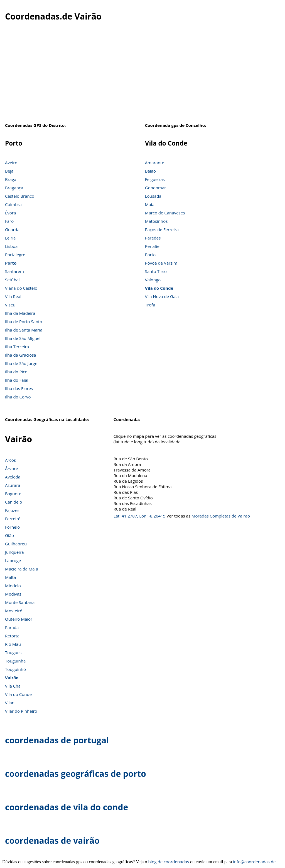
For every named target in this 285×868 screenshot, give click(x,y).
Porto (11, 263)
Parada (12, 627)
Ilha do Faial (17, 380)
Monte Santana (20, 602)
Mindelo (13, 586)
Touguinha (15, 661)
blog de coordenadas (169, 862)
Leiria (10, 238)
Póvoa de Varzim (161, 263)
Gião (9, 535)
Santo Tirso (156, 271)
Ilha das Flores (19, 388)
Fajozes (12, 510)
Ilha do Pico (16, 372)
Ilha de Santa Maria (24, 330)
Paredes (153, 238)
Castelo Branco (20, 196)
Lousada (153, 196)
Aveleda (13, 477)
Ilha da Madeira (20, 313)
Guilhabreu (16, 544)
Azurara (13, 485)
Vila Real (13, 296)
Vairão (12, 678)
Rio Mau (13, 644)
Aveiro (11, 163)
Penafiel (153, 246)
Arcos (10, 460)
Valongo (153, 280)
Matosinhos (156, 221)
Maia (150, 204)
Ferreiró (13, 519)
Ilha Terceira (17, 347)
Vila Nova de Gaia (162, 296)
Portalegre (15, 255)
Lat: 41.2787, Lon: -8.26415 (140, 516)
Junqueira (14, 552)
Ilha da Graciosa (21, 355)
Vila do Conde (159, 288)
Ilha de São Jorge (21, 363)
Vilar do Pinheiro (21, 711)
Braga (11, 179)
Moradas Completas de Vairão (221, 516)
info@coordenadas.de (254, 862)
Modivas (13, 594)
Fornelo (12, 527)
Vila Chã (13, 686)
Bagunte (13, 494)
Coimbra (13, 204)
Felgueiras (155, 179)
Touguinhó (15, 669)
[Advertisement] (142, 75)
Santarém (14, 271)
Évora (10, 213)
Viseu (10, 305)
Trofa (150, 305)
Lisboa (11, 246)
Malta (10, 577)
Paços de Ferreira (162, 229)
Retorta (12, 636)
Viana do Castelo (21, 288)
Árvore (12, 468)
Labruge (13, 560)
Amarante (155, 163)
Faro (9, 221)
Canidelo (13, 502)
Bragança (14, 188)
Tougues (13, 652)
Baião (150, 171)
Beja (9, 171)
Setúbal (12, 280)
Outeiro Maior (19, 619)
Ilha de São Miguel (23, 338)
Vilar (9, 703)
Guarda (12, 229)
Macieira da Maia (22, 569)
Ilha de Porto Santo (24, 321)
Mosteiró (14, 611)
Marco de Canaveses (165, 213)
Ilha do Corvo (18, 397)
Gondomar (156, 188)
